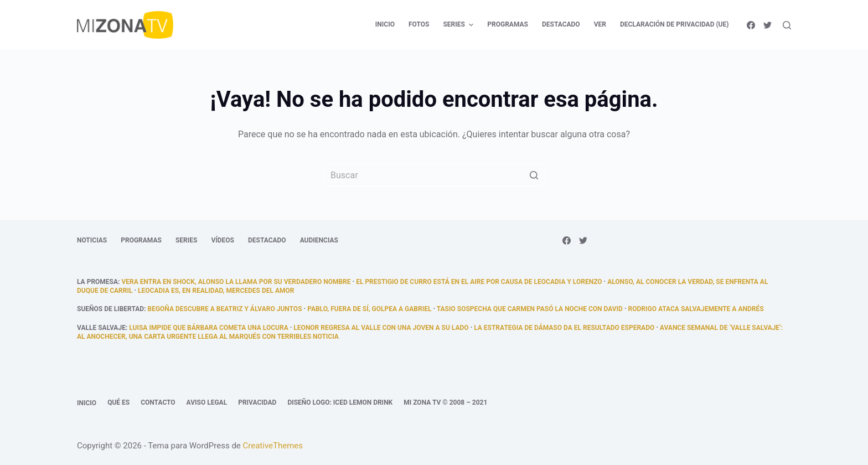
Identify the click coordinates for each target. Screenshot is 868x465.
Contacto (158, 402)
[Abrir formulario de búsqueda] (787, 25)
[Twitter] (768, 25)
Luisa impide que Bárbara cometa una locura (209, 328)
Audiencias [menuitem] (319, 240)
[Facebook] (751, 25)
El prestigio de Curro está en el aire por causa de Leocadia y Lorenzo (479, 282)
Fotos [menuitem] (419, 24)
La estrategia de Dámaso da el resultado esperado (564, 328)
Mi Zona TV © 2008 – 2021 (445, 402)
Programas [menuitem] (508, 24)
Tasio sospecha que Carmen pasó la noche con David (530, 309)
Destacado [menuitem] (561, 24)
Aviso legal (207, 402)
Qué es (118, 402)
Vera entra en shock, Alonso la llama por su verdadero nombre (236, 282)
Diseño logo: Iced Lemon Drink (340, 402)
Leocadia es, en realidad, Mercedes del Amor (216, 291)
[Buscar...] (434, 175)
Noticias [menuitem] (92, 240)
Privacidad (257, 402)
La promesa (97, 282)
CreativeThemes (273, 446)
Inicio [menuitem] (385, 24)
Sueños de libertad (110, 309)
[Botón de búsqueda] (534, 175)
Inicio (87, 403)
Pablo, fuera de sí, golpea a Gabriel (369, 309)
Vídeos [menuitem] (223, 240)
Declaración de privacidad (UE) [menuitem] (675, 24)
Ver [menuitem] (600, 24)
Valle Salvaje (101, 328)
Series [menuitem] (459, 25)
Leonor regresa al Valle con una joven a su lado (381, 328)
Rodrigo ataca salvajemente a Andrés (696, 309)
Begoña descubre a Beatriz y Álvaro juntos (225, 309)
